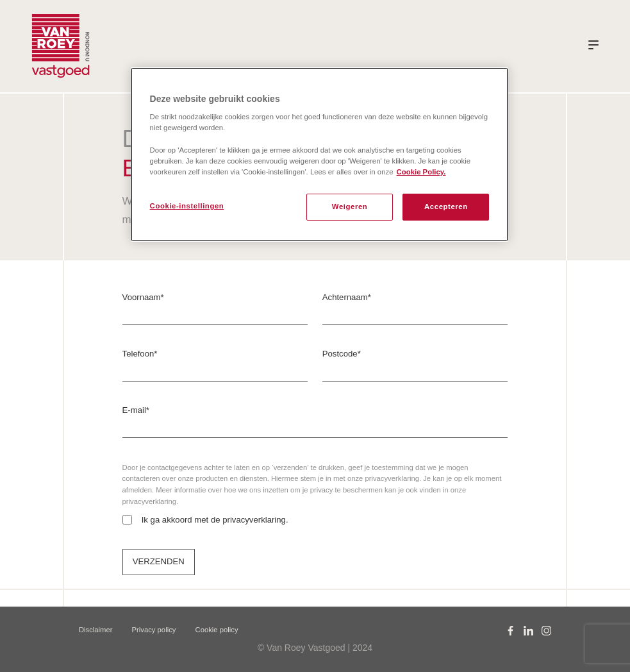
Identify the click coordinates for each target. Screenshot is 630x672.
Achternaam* (347, 297)
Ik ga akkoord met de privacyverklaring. (215, 520)
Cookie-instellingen (187, 206)
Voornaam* (143, 297)
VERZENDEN (159, 561)
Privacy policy (154, 630)
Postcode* (342, 354)
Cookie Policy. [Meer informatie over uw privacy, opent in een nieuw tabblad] (421, 172)
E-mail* (136, 410)
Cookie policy (217, 630)
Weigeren (350, 206)
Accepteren (446, 206)
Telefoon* (140, 354)
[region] (320, 155)
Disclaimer (96, 630)
